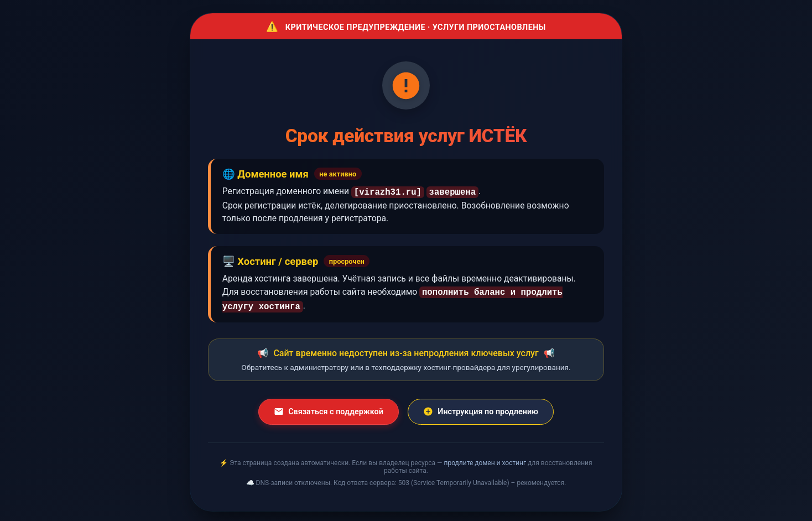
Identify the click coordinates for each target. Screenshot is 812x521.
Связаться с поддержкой (329, 408)
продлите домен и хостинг (485, 460)
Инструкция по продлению (481, 408)
